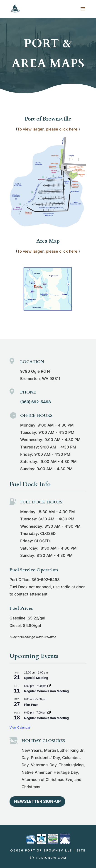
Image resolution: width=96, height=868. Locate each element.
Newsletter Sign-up (37, 801)
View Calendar (20, 728)
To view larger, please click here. (48, 129)
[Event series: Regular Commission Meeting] (49, 686)
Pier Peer (31, 705)
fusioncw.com (51, 858)
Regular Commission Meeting (46, 691)
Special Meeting (36, 678)
